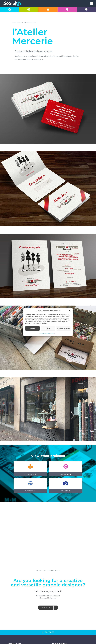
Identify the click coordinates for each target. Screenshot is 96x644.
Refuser (48, 328)
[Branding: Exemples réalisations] (66, 469)
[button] (70, 311)
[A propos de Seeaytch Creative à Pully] (10, 9)
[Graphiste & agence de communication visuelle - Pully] (29, 9)
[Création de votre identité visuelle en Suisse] (67, 9)
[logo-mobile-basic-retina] (12, 1)
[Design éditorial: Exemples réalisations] (30, 469)
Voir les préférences (64, 328)
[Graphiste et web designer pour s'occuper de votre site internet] (86, 9)
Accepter (32, 328)
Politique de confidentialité (47, 333)
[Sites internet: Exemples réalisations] (30, 485)
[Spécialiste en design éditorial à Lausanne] (48, 9)
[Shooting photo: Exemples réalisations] (66, 485)
